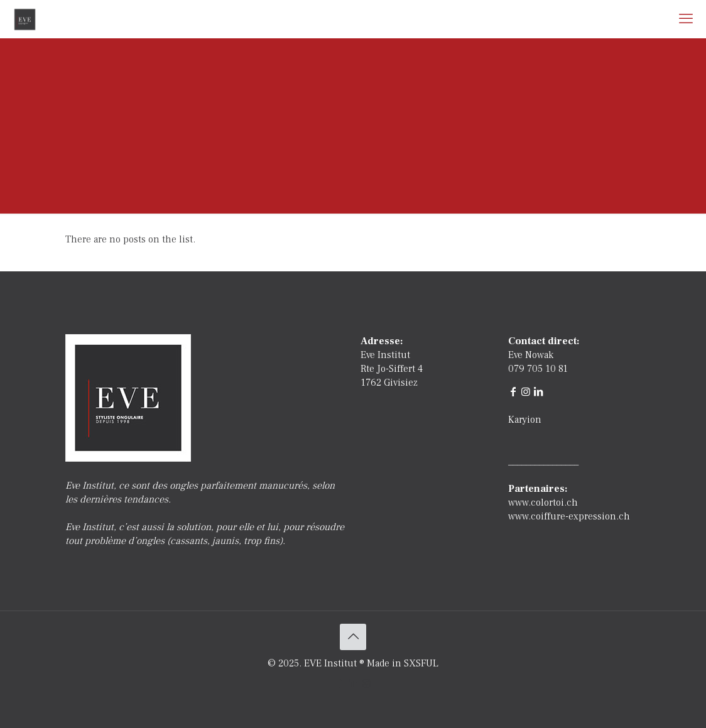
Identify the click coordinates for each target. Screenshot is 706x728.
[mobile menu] (686, 19)
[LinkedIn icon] (353, 684)
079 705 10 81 (538, 369)
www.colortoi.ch (543, 503)
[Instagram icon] (367, 684)
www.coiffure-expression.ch (569, 516)
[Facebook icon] (340, 684)
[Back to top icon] (353, 637)
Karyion (525, 420)
